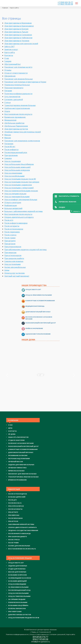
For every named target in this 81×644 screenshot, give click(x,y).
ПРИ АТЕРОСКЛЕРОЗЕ (16, 506)
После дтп (9, 220)
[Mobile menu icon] (77, 3)
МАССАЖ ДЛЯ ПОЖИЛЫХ (17, 572)
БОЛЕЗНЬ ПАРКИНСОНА (17, 608)
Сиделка (8, 158)
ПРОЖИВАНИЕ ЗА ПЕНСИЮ (18, 455)
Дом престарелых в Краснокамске (19, 26)
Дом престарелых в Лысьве (16, 32)
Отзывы (8, 70)
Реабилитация (11, 205)
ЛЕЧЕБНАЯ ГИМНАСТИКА (17, 468)
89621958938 (40, 639)
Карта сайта (10, 52)
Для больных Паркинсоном (16, 126)
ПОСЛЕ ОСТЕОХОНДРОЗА (18, 494)
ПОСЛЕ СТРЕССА (14, 540)
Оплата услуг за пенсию (14, 273)
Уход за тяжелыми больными (17, 197)
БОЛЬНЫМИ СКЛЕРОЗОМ (17, 575)
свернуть (77, 211)
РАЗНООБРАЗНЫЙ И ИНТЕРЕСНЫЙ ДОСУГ (23, 446)
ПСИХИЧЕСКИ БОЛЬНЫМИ (18, 602)
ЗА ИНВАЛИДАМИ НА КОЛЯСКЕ (20, 578)
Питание (8, 91)
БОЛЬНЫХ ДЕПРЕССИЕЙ (17, 497)
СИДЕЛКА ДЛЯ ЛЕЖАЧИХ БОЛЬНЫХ (21, 465)
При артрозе (10, 244)
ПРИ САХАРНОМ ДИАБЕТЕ (17, 537)
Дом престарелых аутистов (16, 129)
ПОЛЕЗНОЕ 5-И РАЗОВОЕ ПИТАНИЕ (21, 443)
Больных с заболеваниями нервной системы (23, 211)
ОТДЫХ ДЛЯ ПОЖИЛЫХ (17, 569)
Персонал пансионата (14, 88)
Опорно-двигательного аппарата (19, 217)
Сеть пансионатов (12, 97)
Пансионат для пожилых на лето (18, 67)
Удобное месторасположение (17, 108)
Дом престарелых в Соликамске (18, 35)
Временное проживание (15, 117)
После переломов (12, 232)
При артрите (10, 241)
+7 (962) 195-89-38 (65, 4)
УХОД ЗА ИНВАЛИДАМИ (17, 584)
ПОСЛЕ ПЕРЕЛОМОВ (15, 518)
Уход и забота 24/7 (33, 289)
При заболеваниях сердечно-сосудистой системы (25, 250)
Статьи (7, 102)
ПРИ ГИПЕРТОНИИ (15, 612)
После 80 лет (10, 147)
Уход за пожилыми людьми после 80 (20, 179)
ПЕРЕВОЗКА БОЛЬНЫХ (16, 471)
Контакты (9, 55)
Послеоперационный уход (16, 152)
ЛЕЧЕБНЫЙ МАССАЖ (16, 462)
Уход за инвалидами (13, 173)
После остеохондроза (14, 229)
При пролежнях (11, 155)
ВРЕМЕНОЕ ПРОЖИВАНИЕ (17, 480)
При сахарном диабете (14, 258)
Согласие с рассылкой (14, 100)
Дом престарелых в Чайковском (18, 38)
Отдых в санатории (13, 202)
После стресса (10, 235)
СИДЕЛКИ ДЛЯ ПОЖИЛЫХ (18, 566)
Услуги (7, 111)
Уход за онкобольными (14, 176)
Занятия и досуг (11, 49)
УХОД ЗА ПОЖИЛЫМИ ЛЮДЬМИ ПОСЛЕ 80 (24, 618)
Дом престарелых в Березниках (18, 23)
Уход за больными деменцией (17, 167)
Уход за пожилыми (12, 264)
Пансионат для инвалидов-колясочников (22, 141)
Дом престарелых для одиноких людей (21, 44)
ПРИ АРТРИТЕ (13, 512)
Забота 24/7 (9, 47)
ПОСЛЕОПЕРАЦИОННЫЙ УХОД (19, 590)
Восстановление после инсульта (18, 114)
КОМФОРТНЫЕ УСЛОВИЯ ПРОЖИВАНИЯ (23, 449)
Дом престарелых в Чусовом (17, 41)
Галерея (8, 61)
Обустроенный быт (13, 64)
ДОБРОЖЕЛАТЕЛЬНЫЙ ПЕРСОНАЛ (21, 452)
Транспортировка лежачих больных (20, 105)
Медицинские (10, 120)
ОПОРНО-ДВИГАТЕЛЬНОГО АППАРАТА (22, 527)
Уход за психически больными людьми (21, 191)
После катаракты (12, 226)
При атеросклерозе (13, 247)
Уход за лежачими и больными (39, 295)
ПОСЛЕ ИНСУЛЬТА (15, 503)
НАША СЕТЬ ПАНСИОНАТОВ (18, 437)
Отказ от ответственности (16, 73)
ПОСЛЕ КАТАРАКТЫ (15, 509)
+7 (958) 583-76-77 (65, 2)
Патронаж (9, 144)
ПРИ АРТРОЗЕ (13, 521)
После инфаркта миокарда (16, 223)
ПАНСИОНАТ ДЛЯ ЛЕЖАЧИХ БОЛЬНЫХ (22, 474)
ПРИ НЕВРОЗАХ (14, 515)
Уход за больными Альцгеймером (19, 164)
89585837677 (40, 637)
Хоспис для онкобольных (15, 267)
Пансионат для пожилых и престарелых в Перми (25, 82)
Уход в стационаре (13, 161)
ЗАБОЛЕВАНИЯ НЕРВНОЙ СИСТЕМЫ (21, 524)
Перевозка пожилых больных (17, 85)
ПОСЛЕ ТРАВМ (13, 543)
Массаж (8, 135)
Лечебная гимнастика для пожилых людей (23, 132)
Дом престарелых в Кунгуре (16, 29)
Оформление (10, 76)
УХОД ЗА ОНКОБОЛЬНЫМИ (18, 593)
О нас (7, 58)
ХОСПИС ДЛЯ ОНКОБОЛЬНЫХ (19, 546)
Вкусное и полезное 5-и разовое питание (39, 318)
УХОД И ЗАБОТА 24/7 (16, 563)
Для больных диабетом (14, 123)
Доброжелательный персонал (38, 312)
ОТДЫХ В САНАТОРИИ (16, 440)
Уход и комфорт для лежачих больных (21, 200)
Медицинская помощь (35, 306)
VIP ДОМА (12, 434)
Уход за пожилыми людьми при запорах (22, 182)
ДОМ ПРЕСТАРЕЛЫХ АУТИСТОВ (20, 615)
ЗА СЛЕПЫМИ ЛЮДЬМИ (17, 599)
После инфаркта (11, 150)
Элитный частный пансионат (17, 276)
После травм (10, 238)
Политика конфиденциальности (18, 94)
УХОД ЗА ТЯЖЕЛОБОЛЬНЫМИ (19, 596)
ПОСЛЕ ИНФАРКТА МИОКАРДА (19, 533)
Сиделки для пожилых (14, 261)
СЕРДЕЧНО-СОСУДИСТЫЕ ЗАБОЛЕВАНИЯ (23, 530)
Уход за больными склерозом (17, 170)
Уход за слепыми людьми (15, 194)
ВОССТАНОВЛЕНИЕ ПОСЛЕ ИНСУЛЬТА (22, 549)
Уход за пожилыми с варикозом (18, 185)
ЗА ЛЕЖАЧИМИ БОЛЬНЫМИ (18, 587)
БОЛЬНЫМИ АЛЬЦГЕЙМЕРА (18, 605)
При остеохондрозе (13, 255)
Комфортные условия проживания (40, 301)
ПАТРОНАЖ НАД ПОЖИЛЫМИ (19, 459)
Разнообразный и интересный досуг (41, 323)
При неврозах (10, 253)
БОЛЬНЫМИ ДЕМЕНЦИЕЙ (17, 581)
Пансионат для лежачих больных (18, 79)
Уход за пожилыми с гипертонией (19, 188)
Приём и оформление (34, 328)
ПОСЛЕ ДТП (12, 500)
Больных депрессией (13, 208)
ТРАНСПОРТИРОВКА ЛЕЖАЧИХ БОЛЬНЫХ (23, 477)
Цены (7, 270)
